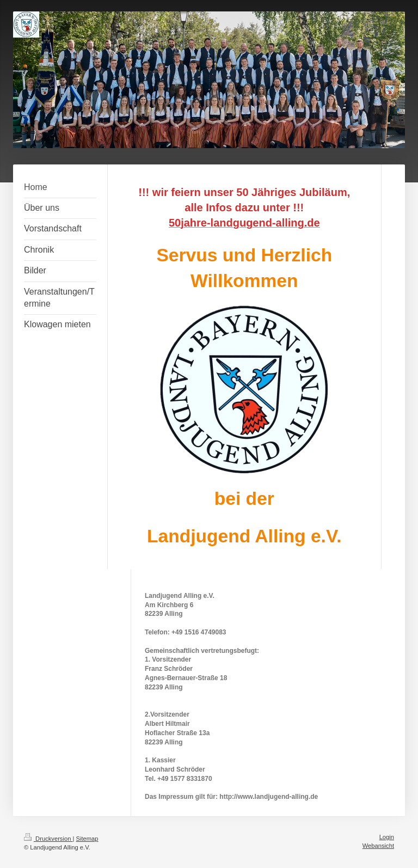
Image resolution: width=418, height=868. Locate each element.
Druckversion (48, 839)
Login (387, 837)
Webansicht (378, 846)
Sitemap (87, 839)
